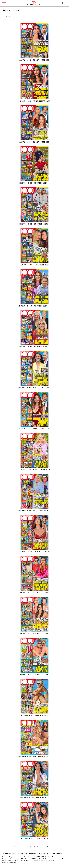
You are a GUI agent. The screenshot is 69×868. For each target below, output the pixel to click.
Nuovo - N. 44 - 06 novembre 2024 (34, 142)
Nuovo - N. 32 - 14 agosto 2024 (35, 634)
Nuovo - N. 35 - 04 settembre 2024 (35, 511)
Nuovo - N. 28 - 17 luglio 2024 (34, 838)
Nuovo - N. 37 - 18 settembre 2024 (35, 429)
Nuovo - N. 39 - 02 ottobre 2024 (35, 347)
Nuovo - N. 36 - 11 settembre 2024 (34, 470)
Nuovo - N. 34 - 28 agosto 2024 (34, 552)
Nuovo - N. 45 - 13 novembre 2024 (34, 101)
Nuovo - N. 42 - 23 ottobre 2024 (34, 224)
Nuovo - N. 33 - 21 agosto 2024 (35, 593)
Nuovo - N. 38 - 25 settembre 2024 (34, 388)
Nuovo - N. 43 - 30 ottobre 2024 (35, 183)
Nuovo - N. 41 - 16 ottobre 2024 (34, 265)
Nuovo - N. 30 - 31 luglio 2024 (35, 715)
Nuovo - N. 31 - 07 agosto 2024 (34, 675)
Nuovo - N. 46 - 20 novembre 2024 (34, 60)
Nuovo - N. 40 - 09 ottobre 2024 (34, 306)
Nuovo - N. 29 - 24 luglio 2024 (35, 797)
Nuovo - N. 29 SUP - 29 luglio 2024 (34, 756)
